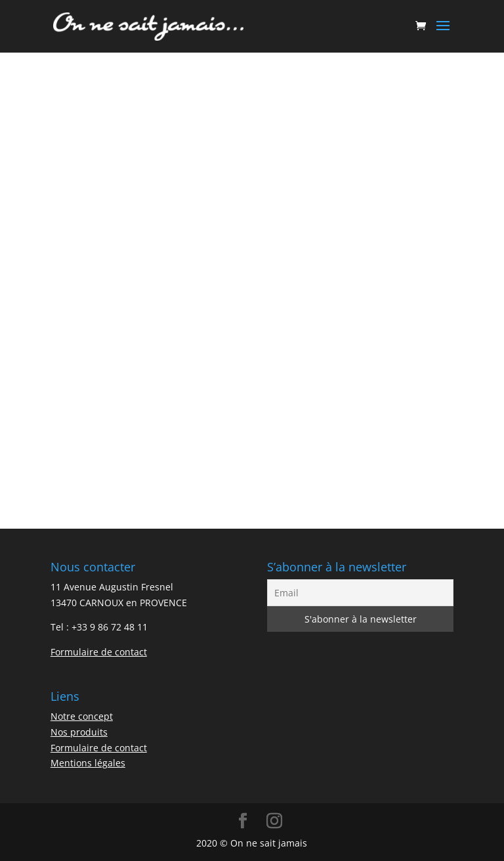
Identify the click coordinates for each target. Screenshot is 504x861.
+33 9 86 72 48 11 (110, 627)
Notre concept (82, 716)
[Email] (360, 593)
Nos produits (79, 732)
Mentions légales (88, 763)
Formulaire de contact (99, 652)
